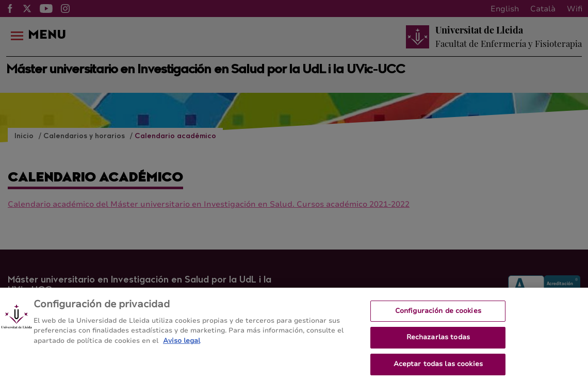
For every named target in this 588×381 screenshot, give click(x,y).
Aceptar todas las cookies (438, 368)
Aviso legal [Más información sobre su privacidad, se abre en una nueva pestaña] (182, 344)
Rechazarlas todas (438, 341)
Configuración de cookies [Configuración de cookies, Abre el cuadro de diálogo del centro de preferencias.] (438, 314)
